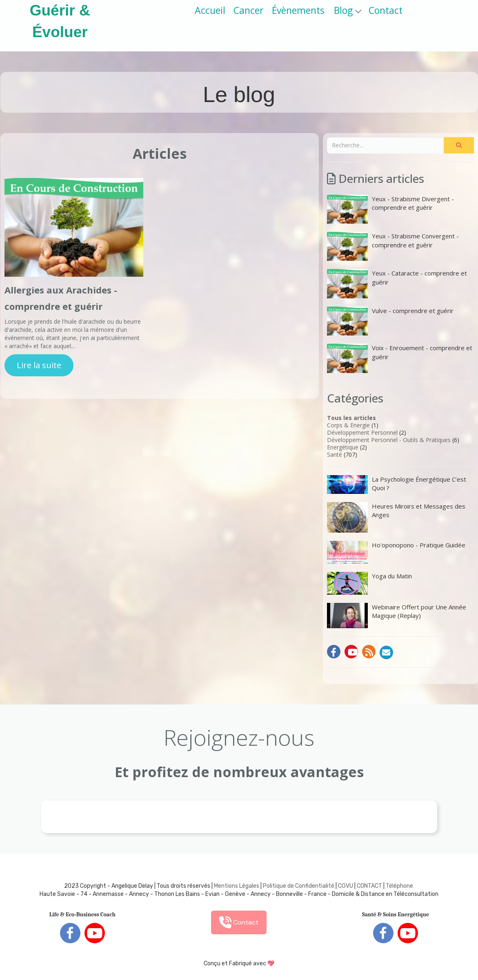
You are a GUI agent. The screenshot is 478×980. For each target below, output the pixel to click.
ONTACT (371, 886)
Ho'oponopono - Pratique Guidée (396, 552)
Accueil (210, 10)
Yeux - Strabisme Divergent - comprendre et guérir (390, 209)
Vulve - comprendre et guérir (390, 321)
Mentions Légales (237, 886)
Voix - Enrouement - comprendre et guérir (400, 358)
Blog (348, 10)
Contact (386, 10)
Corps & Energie (348, 425)
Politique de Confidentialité (299, 886)
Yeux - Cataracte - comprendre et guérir (397, 283)
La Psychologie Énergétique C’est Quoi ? (397, 484)
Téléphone (399, 886)
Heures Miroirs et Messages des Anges (396, 517)
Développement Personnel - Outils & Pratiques (389, 440)
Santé (335, 454)
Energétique (343, 447)
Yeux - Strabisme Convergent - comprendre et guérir (393, 246)
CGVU (346, 886)
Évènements (298, 10)
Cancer (249, 10)
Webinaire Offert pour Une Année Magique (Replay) (397, 616)
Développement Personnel (362, 432)
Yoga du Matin (369, 583)
